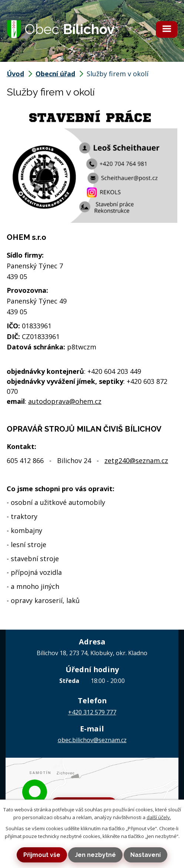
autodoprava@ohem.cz (65, 401)
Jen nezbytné (95, 855)
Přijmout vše (42, 855)
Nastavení (145, 855)
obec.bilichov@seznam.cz (92, 740)
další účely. (159, 817)
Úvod (15, 74)
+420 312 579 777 (92, 712)
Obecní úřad (55, 74)
